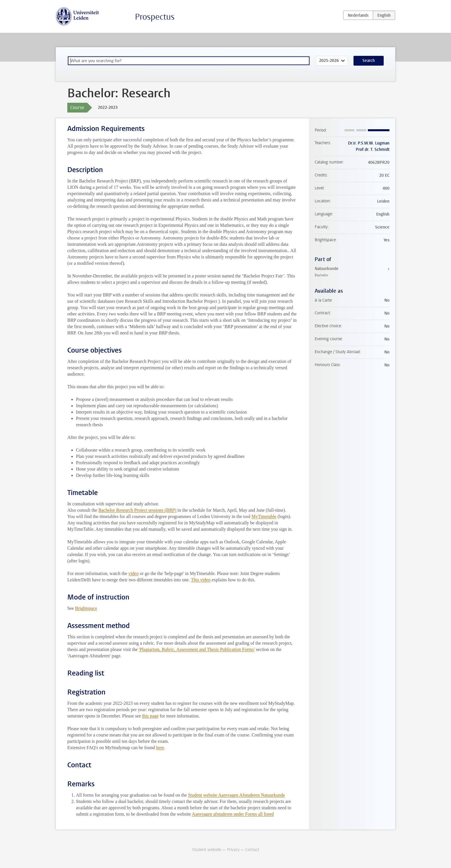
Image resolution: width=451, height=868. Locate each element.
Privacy (233, 850)
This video (201, 580)
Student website (207, 850)
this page (150, 716)
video (133, 573)
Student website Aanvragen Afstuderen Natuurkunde (237, 795)
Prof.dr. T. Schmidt (373, 150)
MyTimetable (264, 516)
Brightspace (86, 608)
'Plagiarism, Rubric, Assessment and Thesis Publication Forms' (197, 649)
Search (369, 61)
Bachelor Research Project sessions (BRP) (137, 510)
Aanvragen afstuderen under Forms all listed (233, 814)
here (160, 748)
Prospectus (155, 17)
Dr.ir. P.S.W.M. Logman (369, 143)
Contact (252, 850)
